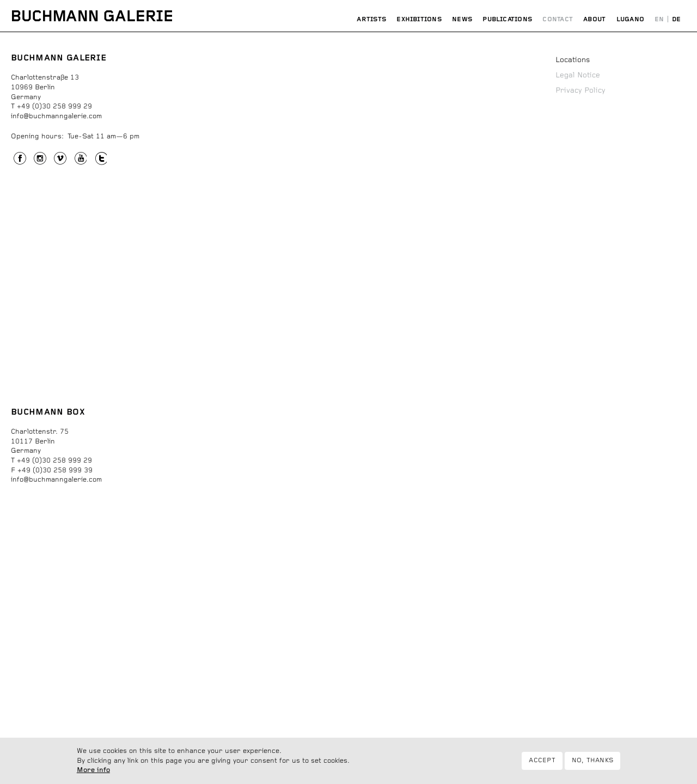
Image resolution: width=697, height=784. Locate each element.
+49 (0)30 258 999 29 (54, 107)
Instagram (40, 160)
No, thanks (592, 761)
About (594, 19)
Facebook (20, 160)
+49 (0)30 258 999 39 (55, 470)
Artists (371, 19)
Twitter (101, 160)
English (660, 20)
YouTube (81, 160)
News (462, 19)
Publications (507, 19)
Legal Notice (578, 75)
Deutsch (676, 20)
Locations (573, 60)
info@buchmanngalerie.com (56, 116)
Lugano (630, 19)
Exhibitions (419, 19)
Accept (542, 761)
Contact (558, 19)
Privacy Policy (580, 90)
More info (93, 770)
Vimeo (60, 160)
